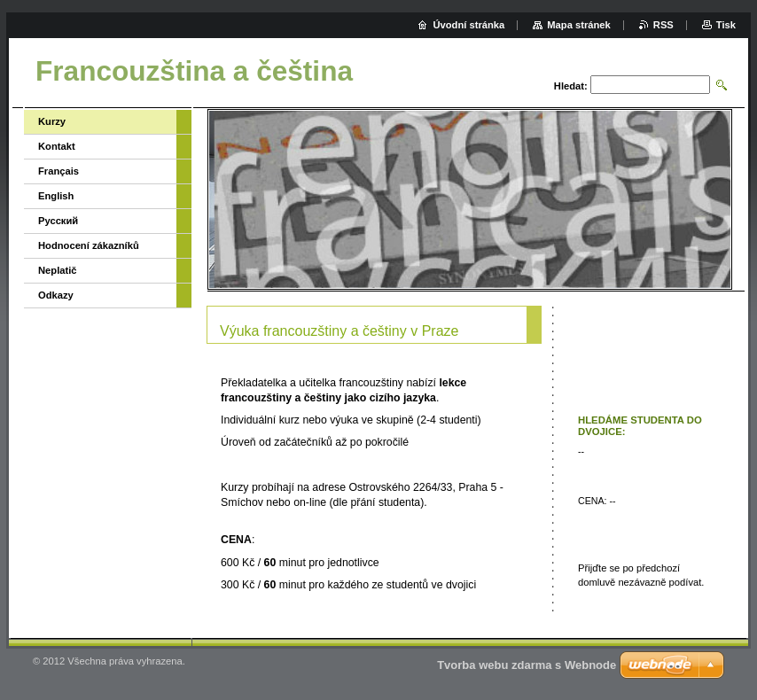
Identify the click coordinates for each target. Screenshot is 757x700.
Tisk (726, 25)
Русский (58, 221)
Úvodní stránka (468, 25)
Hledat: (571, 86)
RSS (663, 25)
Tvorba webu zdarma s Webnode (527, 665)
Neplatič (58, 270)
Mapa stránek (579, 25)
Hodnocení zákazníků (89, 245)
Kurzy (52, 121)
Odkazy (56, 295)
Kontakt (57, 146)
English (56, 196)
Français (59, 171)
